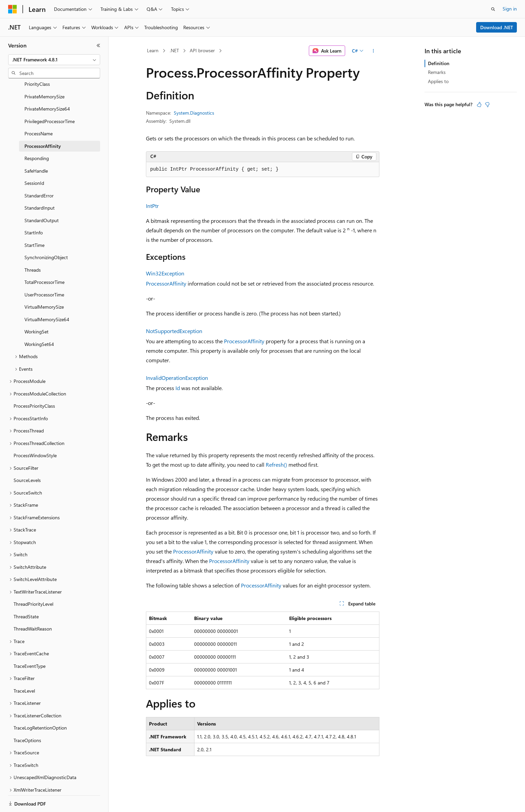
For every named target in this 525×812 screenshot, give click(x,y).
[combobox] (54, 60)
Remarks (437, 72)
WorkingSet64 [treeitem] (39, 321)
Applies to (438, 81)
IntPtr (152, 206)
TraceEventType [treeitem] (30, 643)
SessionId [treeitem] (34, 160)
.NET (174, 50)
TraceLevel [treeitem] (24, 667)
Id (178, 388)
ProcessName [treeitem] (39, 110)
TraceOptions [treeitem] (27, 717)
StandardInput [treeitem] (40, 184)
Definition (439, 63)
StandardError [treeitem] (39, 172)
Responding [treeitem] (37, 135)
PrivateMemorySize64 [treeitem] (47, 85)
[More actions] (373, 51)
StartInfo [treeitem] (34, 209)
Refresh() (276, 465)
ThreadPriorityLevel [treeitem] (33, 581)
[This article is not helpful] (487, 104)
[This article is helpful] (479, 104)
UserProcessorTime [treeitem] (44, 271)
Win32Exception (165, 273)
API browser (202, 50)
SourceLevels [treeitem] (27, 457)
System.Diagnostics (194, 113)
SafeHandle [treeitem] (36, 147)
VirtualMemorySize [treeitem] (44, 283)
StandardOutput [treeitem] (42, 197)
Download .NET (497, 27)
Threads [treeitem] (33, 246)
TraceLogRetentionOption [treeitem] (40, 704)
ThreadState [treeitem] (26, 593)
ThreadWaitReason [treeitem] (33, 605)
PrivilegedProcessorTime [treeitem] (50, 98)
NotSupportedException (174, 331)
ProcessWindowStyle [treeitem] (35, 432)
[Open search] (493, 9)
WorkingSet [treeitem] (36, 308)
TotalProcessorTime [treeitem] (44, 259)
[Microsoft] (13, 9)
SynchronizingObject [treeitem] (46, 234)
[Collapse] (98, 45)
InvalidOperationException (177, 378)
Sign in (510, 9)
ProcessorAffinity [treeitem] (43, 123)
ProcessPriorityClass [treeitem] (34, 382)
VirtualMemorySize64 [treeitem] (47, 296)
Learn (153, 50)
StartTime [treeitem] (34, 222)
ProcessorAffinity (166, 283)
